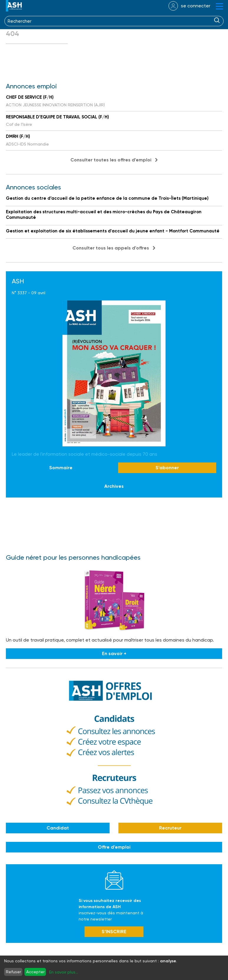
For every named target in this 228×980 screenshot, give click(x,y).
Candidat (58, 828)
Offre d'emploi (114, 847)
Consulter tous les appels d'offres (111, 248)
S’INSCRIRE (114, 932)
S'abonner (167, 468)
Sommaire (61, 468)
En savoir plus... (64, 972)
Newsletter (114, 880)
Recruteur (170, 828)
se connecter (196, 6)
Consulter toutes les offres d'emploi (111, 160)
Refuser (13, 972)
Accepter (35, 972)
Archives (114, 486)
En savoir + (114, 653)
